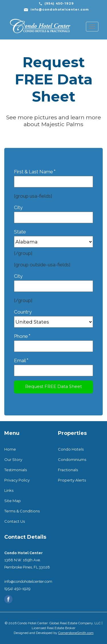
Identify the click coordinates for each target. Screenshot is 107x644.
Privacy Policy (17, 480)
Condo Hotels (71, 449)
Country (53, 317)
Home (10, 449)
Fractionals (68, 470)
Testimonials (16, 470)
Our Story (13, 459)
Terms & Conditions (22, 511)
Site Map (13, 501)
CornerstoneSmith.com (76, 633)
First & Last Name (53, 176)
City (53, 212)
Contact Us (15, 521)
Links (9, 490)
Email (53, 365)
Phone (53, 341)
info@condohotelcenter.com (60, 9)
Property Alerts (72, 480)
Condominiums (72, 459)
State (53, 237)
